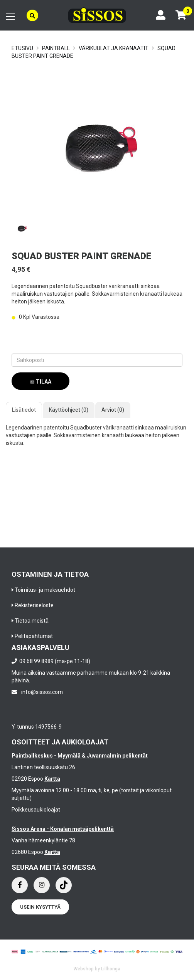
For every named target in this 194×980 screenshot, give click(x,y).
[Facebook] (20, 885)
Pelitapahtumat (34, 636)
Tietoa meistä (32, 621)
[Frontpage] (97, 15)
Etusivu (22, 48)
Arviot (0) (113, 410)
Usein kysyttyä (40, 907)
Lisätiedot (24, 410)
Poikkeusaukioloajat (36, 810)
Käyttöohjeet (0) (69, 410)
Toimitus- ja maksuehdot (45, 590)
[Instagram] (42, 885)
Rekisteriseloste (34, 605)
